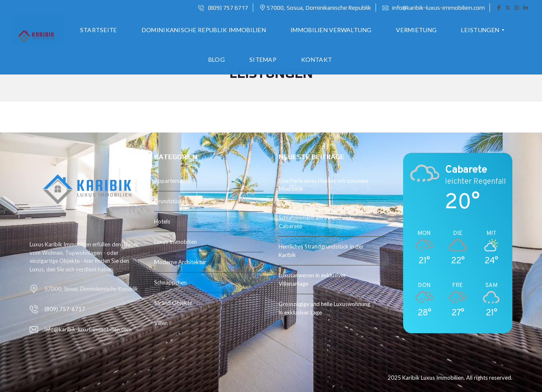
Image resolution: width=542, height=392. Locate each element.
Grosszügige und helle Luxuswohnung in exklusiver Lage (324, 308)
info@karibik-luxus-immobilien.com (434, 8)
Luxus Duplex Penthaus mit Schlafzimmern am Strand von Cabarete (315, 218)
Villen (161, 323)
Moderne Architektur (180, 262)
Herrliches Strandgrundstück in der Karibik (321, 251)
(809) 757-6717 (65, 309)
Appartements (172, 181)
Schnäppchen (170, 282)
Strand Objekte (173, 303)
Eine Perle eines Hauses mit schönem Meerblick (324, 185)
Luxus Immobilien (176, 242)
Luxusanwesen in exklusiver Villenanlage (312, 279)
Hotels (162, 221)
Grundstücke (170, 201)
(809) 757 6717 (223, 8)
